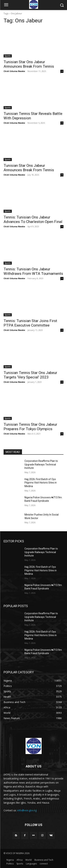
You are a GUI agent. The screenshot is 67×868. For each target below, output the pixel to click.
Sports (8, 56)
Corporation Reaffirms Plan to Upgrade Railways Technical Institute (41, 464)
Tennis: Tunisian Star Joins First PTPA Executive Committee (30, 323)
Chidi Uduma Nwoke (14, 71)
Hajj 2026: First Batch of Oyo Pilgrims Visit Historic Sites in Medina (41, 483)
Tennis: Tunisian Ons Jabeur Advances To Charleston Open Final (33, 219)
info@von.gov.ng (27, 810)
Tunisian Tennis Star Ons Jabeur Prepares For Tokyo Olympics (30, 427)
